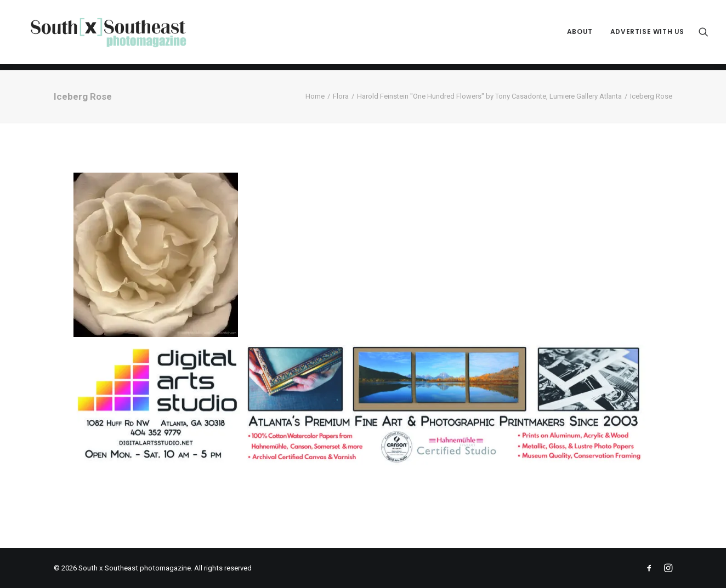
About (580, 35)
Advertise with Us (647, 35)
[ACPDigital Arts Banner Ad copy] (363, 464)
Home (315, 96)
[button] (704, 35)
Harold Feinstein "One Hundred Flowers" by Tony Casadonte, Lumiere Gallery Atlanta (489, 96)
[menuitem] (580, 35)
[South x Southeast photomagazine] (114, 35)
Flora (341, 96)
